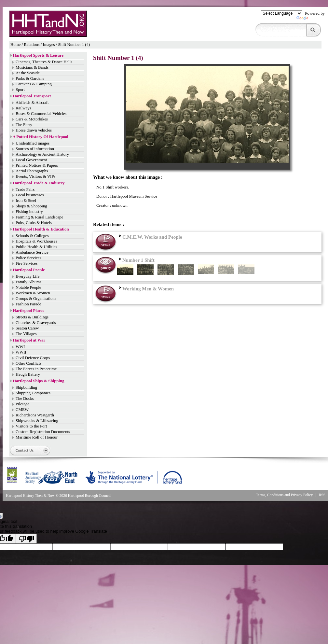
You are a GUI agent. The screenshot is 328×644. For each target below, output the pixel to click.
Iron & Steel (26, 201)
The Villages (26, 334)
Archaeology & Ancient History (42, 154)
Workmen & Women (33, 293)
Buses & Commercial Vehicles (41, 114)
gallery (106, 268)
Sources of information (35, 149)
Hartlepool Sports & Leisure (38, 55)
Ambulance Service (32, 252)
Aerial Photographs (32, 171)
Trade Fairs (25, 189)
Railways (23, 108)
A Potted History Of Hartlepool (41, 137)
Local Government (31, 160)
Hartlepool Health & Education (41, 229)
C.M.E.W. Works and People (150, 237)
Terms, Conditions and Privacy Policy (284, 495)
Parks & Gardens (30, 78)
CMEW (22, 410)
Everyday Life (28, 276)
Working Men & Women (145, 289)
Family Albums (28, 282)
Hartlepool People (29, 270)
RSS (322, 495)
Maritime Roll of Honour (37, 437)
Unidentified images (33, 143)
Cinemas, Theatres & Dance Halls (44, 62)
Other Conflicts (28, 363)
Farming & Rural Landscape (39, 217)
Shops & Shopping (31, 206)
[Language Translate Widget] (282, 13)
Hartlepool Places (28, 311)
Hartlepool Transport (32, 96)
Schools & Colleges (32, 236)
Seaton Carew (27, 328)
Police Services (28, 258)
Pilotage (22, 404)
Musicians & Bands (32, 67)
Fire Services (27, 263)
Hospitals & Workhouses (36, 241)
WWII (21, 352)
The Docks (25, 399)
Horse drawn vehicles (34, 130)
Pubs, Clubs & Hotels (34, 223)
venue (106, 245)
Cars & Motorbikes (32, 119)
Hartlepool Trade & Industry (39, 183)
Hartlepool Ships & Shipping (38, 381)
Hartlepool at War (29, 340)
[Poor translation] (26, 539)
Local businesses (30, 195)
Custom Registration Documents (43, 432)
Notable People (28, 287)
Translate (311, 20)
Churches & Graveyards (36, 323)
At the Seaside (28, 73)
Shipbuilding (26, 387)
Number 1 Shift (136, 260)
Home (15, 45)
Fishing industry (29, 212)
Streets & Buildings (32, 317)
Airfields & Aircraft (32, 103)
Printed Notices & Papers (37, 165)
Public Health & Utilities (36, 247)
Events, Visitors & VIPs (35, 176)
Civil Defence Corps (33, 358)
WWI (20, 347)
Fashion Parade (28, 304)
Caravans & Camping (34, 84)
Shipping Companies (33, 393)
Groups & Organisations (36, 299)
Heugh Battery (28, 374)
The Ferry (24, 125)
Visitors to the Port (31, 426)
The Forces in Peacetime (36, 369)
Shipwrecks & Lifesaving (37, 421)
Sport (20, 90)
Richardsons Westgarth (35, 415)
